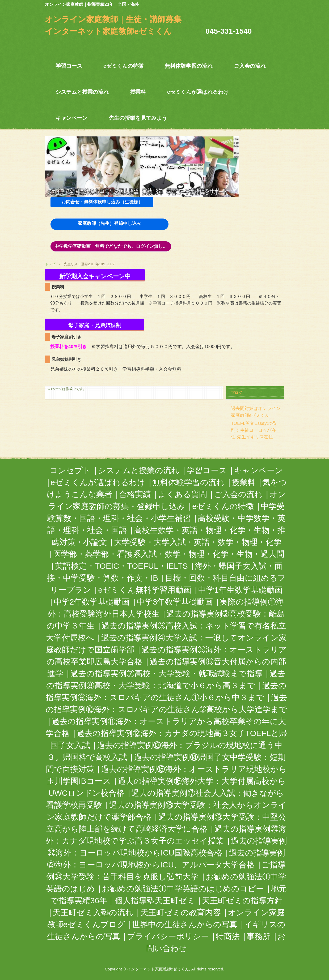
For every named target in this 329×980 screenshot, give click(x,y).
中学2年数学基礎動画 (92, 602)
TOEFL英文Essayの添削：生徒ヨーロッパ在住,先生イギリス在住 (254, 430)
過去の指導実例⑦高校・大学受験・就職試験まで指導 (166, 673)
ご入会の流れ (250, 66)
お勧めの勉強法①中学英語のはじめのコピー (183, 889)
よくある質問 (183, 494)
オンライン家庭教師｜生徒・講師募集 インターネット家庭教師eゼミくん (117, 20)
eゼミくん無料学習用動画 (145, 590)
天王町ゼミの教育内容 (181, 912)
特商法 (228, 936)
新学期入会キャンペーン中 (95, 276)
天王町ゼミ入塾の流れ (93, 912)
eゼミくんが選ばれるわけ (198, 92)
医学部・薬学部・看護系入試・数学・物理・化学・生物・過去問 (169, 554)
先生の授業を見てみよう (138, 118)
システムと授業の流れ (82, 92)
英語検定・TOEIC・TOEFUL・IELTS (121, 566)
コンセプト (70, 470)
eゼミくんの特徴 (123, 66)
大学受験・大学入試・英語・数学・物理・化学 (198, 542)
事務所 (259, 936)
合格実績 (135, 494)
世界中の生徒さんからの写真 (185, 924)
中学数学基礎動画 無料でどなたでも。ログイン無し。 (111, 246)
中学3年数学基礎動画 (175, 602)
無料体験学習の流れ (189, 66)
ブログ (237, 393)
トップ (50, 264)
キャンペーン (71, 118)
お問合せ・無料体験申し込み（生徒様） (102, 202)
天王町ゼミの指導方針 (242, 900)
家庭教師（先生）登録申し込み (109, 223)
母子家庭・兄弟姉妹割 (95, 325)
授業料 (138, 92)
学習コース (69, 66)
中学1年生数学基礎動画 (240, 590)
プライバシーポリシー (168, 936)
